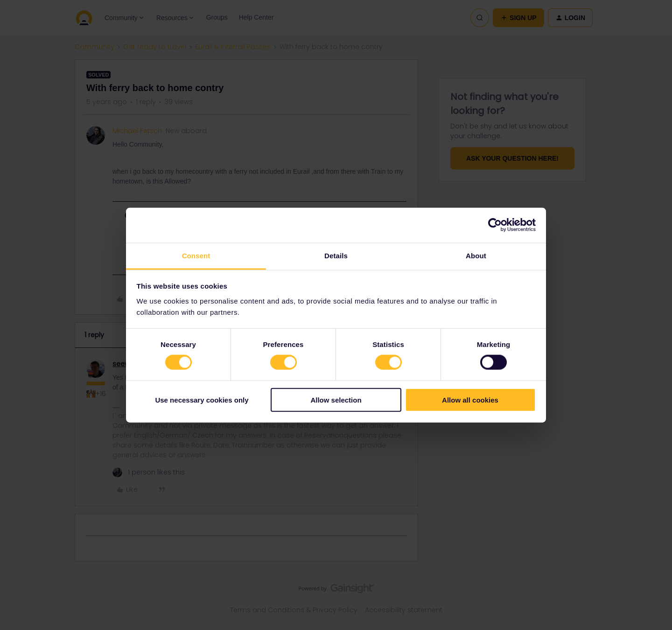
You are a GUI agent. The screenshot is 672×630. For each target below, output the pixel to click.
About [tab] (476, 255)
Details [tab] (336, 255)
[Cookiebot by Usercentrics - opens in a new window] (495, 225)
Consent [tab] (196, 255)
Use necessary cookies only (202, 400)
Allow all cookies (470, 400)
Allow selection (336, 400)
